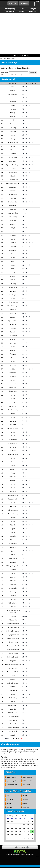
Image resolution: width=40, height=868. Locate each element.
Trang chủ (3, 60)
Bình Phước (10, 801)
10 (24, 826)
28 (12, 836)
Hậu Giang (26, 801)
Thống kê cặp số (27, 779)
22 (16, 833)
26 (32, 833)
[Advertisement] (20, 33)
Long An (9, 805)
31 (12, 823)
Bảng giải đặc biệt (12, 786)
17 (24, 830)
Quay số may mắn (12, 782)
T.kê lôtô (21, 9)
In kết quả (33, 11)
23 (20, 833)
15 (16, 830)
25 (28, 833)
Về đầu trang (20, 848)
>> (19, 817)
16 (20, 830)
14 (12, 830)
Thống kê (33, 9)
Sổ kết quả (10, 11)
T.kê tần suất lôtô (27, 782)
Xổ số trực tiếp (10, 9)
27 (8, 836)
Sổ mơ (21, 11)
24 (24, 833)
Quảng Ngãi (26, 809)
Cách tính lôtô (27, 786)
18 (28, 830)
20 (8, 833)
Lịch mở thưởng (11, 779)
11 (28, 826)
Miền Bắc (9, 797)
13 (8, 830)
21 (12, 833)
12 (32, 826)
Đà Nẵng (25, 805)
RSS (38, 858)
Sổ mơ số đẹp (11, 60)
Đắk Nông (9, 809)
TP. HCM (25, 797)
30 (8, 823)
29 (16, 836)
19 (32, 830)
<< (7, 817)
